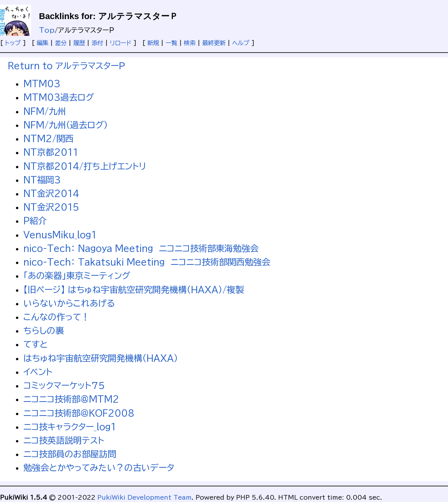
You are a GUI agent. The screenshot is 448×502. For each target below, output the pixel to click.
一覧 (171, 43)
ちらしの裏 (44, 331)
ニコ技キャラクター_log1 (70, 427)
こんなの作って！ (56, 317)
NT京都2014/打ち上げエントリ (85, 166)
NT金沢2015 (51, 207)
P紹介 (35, 221)
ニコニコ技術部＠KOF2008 (79, 413)
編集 (42, 43)
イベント (38, 372)
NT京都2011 (51, 152)
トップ (13, 43)
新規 (153, 43)
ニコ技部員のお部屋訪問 (70, 454)
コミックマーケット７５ (64, 386)
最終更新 (214, 43)
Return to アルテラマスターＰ (66, 66)
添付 (97, 43)
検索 (190, 43)
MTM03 (42, 84)
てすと (36, 344)
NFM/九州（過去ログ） (66, 125)
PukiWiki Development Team (145, 497)
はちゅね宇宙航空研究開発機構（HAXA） (101, 358)
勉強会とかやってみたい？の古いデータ (99, 468)
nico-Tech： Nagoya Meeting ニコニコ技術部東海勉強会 (141, 248)
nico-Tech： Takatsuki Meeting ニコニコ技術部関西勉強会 (147, 262)
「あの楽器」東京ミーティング (77, 276)
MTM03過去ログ (59, 97)
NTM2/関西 (49, 139)
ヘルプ (241, 43)
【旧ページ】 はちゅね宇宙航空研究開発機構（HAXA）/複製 (134, 290)
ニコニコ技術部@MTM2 (71, 399)
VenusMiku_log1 (60, 235)
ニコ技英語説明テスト (64, 440)
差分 (61, 43)
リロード (121, 43)
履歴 (79, 43)
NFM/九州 (45, 111)
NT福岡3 (42, 180)
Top (47, 30)
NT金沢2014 (51, 194)
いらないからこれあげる (69, 303)
